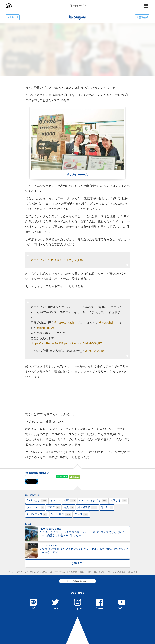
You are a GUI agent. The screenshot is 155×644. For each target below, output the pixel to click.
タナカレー (35, 507)
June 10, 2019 (95, 351)
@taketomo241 (46, 328)
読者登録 (143, 17)
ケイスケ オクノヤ (93, 501)
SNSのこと (37, 501)
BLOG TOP (14, 17)
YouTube (122, 608)
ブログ (54, 507)
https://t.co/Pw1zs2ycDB (48, 343)
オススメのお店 (63, 501)
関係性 (82, 514)
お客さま (119, 501)
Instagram (77, 608)
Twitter (55, 608)
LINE (33, 608)
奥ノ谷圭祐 (87, 507)
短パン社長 (61, 514)
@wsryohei (106, 323)
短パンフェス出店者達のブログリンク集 (57, 260)
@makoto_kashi (64, 323)
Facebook (100, 608)
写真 (69, 507)
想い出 (107, 507)
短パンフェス (37, 514)
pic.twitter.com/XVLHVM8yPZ (83, 343)
